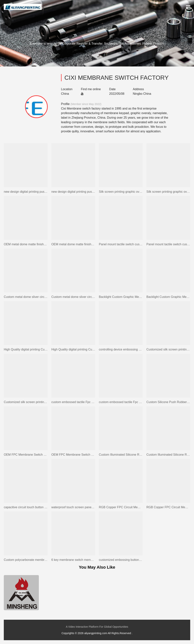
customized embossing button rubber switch (121, 560)
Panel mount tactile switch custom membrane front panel (121, 244)
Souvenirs (111, 44)
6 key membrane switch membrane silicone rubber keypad (73, 560)
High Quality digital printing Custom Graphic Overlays (26, 349)
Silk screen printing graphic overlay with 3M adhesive (121, 192)
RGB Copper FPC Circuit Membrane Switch (121, 507)
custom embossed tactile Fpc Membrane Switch (73, 402)
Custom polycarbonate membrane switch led (26, 560)
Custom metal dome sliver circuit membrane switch (26, 297)
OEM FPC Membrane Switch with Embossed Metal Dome (26, 455)
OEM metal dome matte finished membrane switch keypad (26, 244)
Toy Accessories (130, 44)
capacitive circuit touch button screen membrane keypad (26, 507)
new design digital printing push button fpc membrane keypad (26, 192)
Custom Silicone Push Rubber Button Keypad (168, 402)
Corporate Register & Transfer (82, 44)
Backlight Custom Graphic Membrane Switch (121, 297)
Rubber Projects (153, 44)
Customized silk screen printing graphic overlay (168, 349)
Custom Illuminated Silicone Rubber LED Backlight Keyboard (121, 455)
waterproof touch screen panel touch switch (73, 507)
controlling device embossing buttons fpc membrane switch (121, 349)
